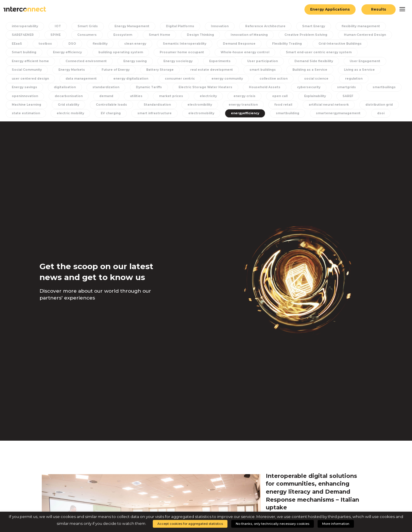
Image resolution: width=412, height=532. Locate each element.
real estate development (212, 70)
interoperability (25, 26)
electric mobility (70, 113)
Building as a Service (310, 70)
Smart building (24, 52)
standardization (106, 87)
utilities (136, 96)
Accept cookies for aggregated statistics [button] (190, 524)
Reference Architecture (265, 26)
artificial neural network (329, 105)
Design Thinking (200, 35)
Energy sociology (178, 61)
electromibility (200, 105)
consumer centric (180, 79)
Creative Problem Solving (306, 35)
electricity (208, 96)
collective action (274, 79)
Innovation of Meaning (249, 35)
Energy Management (132, 26)
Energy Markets (72, 70)
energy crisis (244, 96)
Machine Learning (26, 105)
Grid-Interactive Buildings (340, 44)
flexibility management (361, 26)
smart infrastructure (154, 113)
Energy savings (24, 87)
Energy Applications (330, 9)
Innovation (220, 26)
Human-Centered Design (365, 35)
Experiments (220, 61)
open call (280, 96)
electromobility (201, 113)
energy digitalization (131, 79)
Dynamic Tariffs (149, 87)
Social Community (27, 70)
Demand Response (239, 44)
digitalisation (65, 87)
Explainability (315, 96)
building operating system (121, 52)
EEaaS (17, 44)
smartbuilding (288, 113)
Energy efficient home (30, 61)
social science (316, 79)
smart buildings (263, 70)
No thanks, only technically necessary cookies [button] (273, 524)
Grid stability (69, 105)
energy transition (243, 105)
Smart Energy (314, 26)
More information (336, 524)
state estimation (26, 113)
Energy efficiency (67, 52)
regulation (354, 79)
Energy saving (135, 61)
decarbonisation (69, 96)
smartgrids (346, 87)
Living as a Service (359, 70)
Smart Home (160, 35)
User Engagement (365, 61)
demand (106, 96)
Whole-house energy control (245, 52)
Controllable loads (111, 105)
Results (379, 9)
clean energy (135, 44)
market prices (171, 96)
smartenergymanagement (338, 113)
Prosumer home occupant (182, 52)
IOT (58, 26)
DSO (72, 44)
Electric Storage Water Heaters (205, 87)
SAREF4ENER (23, 35)
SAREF (348, 96)
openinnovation (25, 96)
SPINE (56, 35)
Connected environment (86, 61)
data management (81, 79)
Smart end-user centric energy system (319, 52)
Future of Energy (116, 70)
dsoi (381, 113)
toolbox (45, 44)
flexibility (100, 44)
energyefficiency (245, 113)
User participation (263, 61)
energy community (227, 79)
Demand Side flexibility (314, 61)
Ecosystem (123, 35)
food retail (283, 105)
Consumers (87, 35)
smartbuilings (384, 87)
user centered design (30, 79)
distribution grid (379, 105)
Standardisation (157, 105)
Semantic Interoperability (185, 44)
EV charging (111, 113)
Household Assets (265, 87)
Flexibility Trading (287, 44)
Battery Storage (160, 70)
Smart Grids (88, 26)
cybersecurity (309, 87)
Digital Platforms (180, 26)
